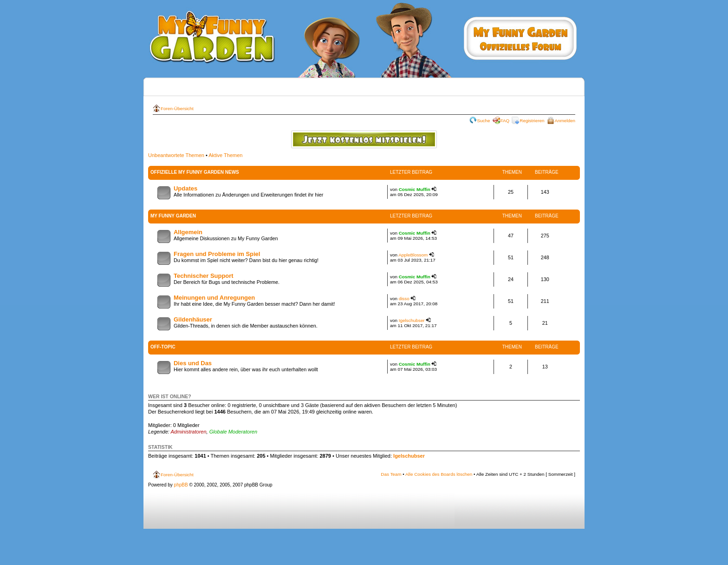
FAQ (505, 121)
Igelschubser (412, 320)
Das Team (391, 474)
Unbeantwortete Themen (176, 155)
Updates (185, 188)
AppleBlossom (413, 255)
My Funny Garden (173, 216)
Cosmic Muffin (415, 189)
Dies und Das (193, 363)
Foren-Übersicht (177, 108)
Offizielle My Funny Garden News (195, 172)
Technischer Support (204, 276)
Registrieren (532, 121)
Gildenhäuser (193, 319)
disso (404, 299)
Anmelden (565, 121)
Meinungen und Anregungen (214, 298)
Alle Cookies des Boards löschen (439, 474)
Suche (484, 121)
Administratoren (189, 432)
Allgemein (188, 232)
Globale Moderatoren (233, 432)
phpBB (181, 485)
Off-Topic (163, 347)
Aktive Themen (225, 155)
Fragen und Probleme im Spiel (217, 254)
